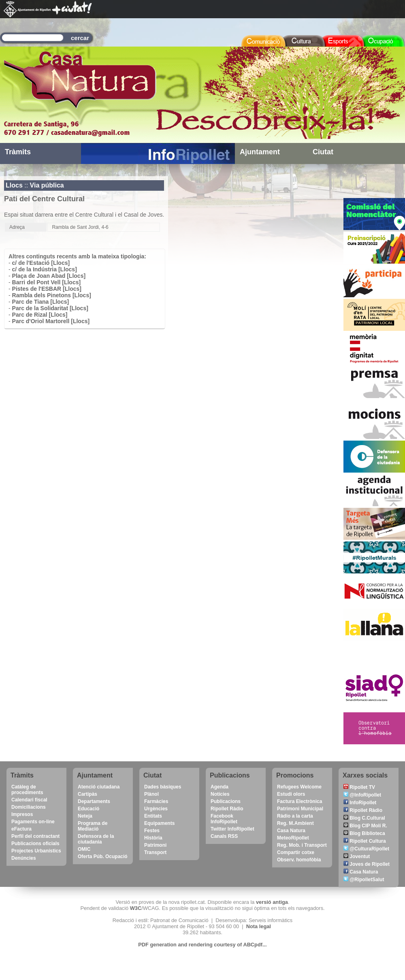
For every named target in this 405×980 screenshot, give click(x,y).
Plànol (151, 794)
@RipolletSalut (364, 880)
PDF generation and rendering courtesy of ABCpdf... (202, 945)
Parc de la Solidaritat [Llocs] (50, 308)
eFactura (21, 829)
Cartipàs (87, 794)
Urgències (156, 809)
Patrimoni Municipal (300, 809)
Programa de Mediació (93, 826)
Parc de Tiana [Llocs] (41, 302)
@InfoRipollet (362, 795)
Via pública (47, 185)
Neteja (85, 816)
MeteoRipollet (293, 838)
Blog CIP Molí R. (365, 826)
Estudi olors (291, 794)
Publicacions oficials (35, 844)
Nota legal (259, 926)
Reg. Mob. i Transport (302, 845)
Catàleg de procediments (27, 790)
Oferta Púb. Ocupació (103, 856)
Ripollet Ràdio (227, 809)
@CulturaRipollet (366, 849)
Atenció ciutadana (99, 787)
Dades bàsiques (163, 787)
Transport (155, 852)
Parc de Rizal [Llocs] (40, 315)
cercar (80, 38)
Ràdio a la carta (295, 816)
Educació (88, 809)
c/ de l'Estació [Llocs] (41, 263)
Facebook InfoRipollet (224, 819)
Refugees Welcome (299, 787)
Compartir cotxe (296, 852)
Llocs (14, 185)
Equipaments (159, 823)
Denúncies (24, 858)
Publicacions (226, 801)
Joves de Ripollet (367, 864)
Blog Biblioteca (364, 833)
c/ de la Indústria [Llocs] (45, 269)
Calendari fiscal (29, 800)
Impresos (22, 814)
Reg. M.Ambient (295, 823)
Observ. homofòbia (299, 860)
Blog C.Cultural (364, 818)
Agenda (220, 787)
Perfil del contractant (35, 836)
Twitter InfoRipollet (232, 829)
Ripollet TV (359, 787)
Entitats (153, 816)
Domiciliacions (29, 807)
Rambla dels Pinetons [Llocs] (52, 295)
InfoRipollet (360, 803)
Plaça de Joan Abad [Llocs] (49, 276)
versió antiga (272, 902)
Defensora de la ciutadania (96, 839)
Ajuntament (260, 152)
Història (153, 838)
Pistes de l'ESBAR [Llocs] (47, 289)
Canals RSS (224, 836)
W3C (136, 908)
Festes (152, 831)
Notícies (220, 794)
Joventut (357, 856)
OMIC (84, 849)
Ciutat (323, 152)
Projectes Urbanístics (36, 851)
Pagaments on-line (33, 822)
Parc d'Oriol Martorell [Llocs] (51, 321)
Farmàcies (156, 801)
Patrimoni (155, 845)
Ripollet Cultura (365, 841)
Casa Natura (291, 831)
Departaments (94, 801)
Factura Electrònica (299, 801)
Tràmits (18, 152)
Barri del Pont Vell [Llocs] (47, 282)
